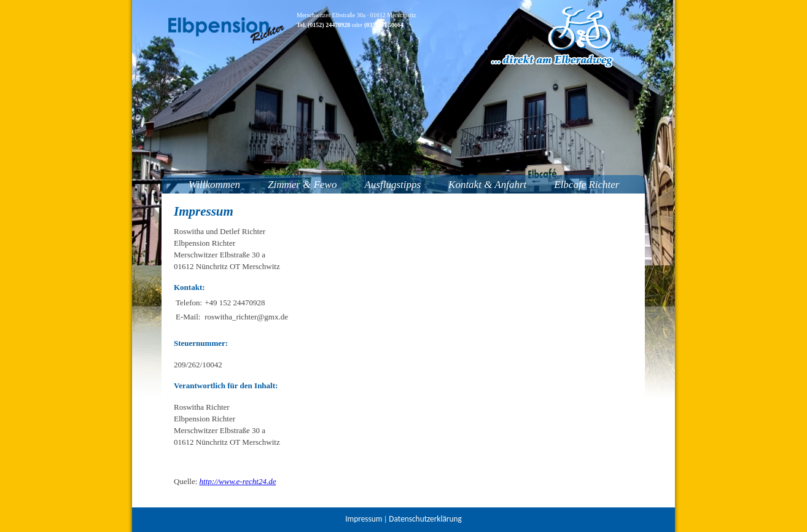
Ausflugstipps (392, 185)
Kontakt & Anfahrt (487, 185)
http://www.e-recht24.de (238, 481)
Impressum (364, 519)
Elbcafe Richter (587, 185)
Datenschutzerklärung (425, 519)
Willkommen (214, 185)
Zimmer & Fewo (302, 185)
